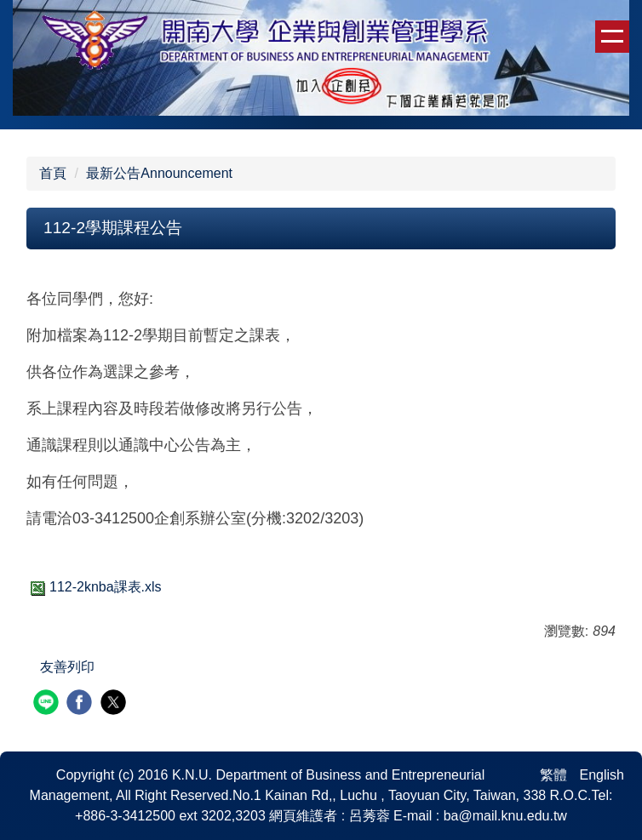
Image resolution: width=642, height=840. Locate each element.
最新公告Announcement (159, 173)
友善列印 (67, 667)
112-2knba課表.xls (94, 587)
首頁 (53, 173)
